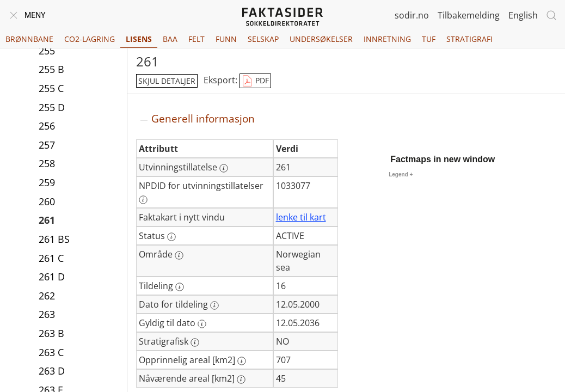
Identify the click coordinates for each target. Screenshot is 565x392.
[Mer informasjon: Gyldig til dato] (202, 324)
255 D (52, 107)
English (523, 15)
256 (47, 126)
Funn (226, 39)
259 (47, 182)
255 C (51, 88)
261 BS (54, 239)
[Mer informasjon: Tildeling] (180, 287)
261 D (52, 277)
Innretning (387, 39)
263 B (51, 333)
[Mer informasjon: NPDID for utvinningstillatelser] (143, 200)
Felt (196, 39)
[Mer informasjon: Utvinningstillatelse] (224, 168)
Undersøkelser (321, 39)
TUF (429, 39)
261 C (51, 258)
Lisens (139, 39)
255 (47, 51)
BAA (170, 39)
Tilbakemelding (469, 15)
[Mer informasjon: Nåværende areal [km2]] (241, 379)
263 (47, 314)
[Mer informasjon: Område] (179, 255)
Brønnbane (29, 39)
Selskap (263, 39)
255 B (51, 69)
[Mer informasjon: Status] (171, 237)
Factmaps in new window (443, 159)
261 (47, 220)
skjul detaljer (167, 81)
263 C (51, 352)
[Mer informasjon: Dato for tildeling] (214, 305)
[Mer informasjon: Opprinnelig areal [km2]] (242, 361)
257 (47, 145)
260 (47, 201)
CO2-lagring (90, 39)
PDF (255, 81)
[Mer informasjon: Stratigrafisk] (195, 342)
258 (47, 163)
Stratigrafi (469, 39)
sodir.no (412, 15)
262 (47, 296)
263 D (52, 371)
